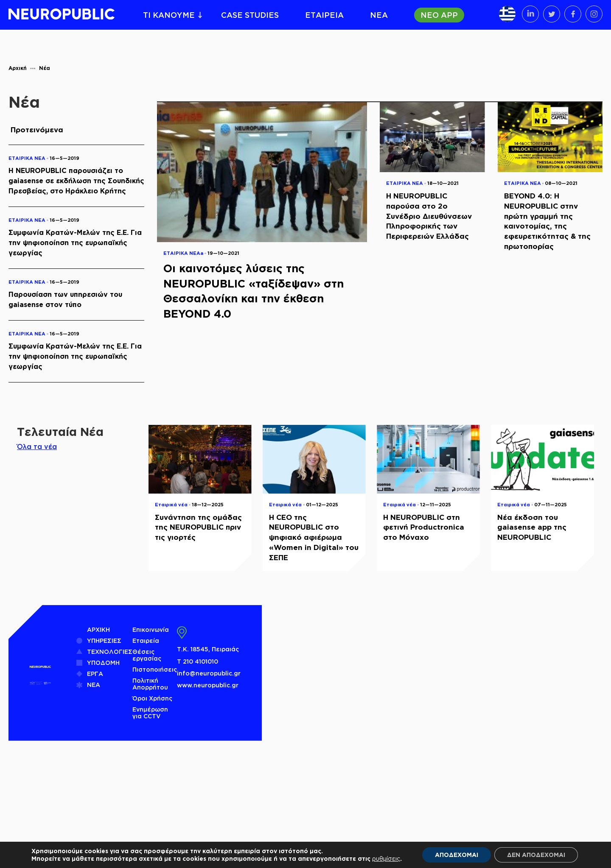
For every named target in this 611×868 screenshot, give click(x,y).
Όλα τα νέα (37, 447)
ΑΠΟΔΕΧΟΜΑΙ (457, 855)
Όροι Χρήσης (152, 698)
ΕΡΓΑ (95, 674)
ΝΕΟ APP (439, 15)
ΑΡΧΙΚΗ (98, 629)
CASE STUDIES (250, 15)
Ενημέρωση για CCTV (150, 713)
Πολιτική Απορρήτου (150, 684)
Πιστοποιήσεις (155, 669)
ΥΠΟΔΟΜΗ (103, 663)
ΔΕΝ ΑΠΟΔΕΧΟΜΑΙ (536, 855)
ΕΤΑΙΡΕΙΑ (324, 15)
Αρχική (18, 68)
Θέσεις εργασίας (147, 655)
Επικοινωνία (151, 629)
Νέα (45, 68)
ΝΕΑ (379, 15)
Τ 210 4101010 (198, 661)
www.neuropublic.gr (208, 685)
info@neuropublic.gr (209, 673)
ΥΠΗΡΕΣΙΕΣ (104, 641)
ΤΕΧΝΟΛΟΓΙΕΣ (110, 652)
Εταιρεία (146, 641)
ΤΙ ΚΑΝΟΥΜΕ (169, 15)
